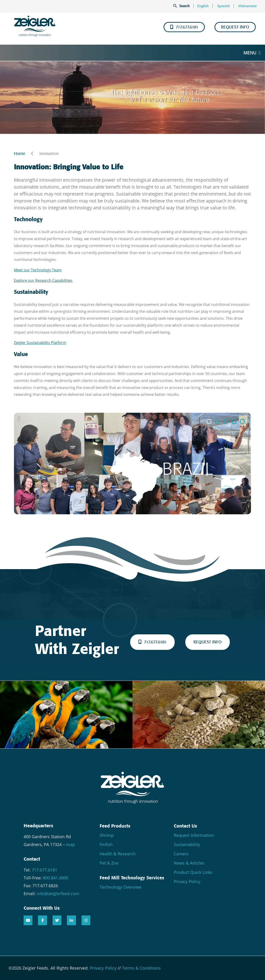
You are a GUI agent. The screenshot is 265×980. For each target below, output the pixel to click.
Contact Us (185, 826)
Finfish (106, 844)
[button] (209, 422)
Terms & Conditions (141, 968)
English (203, 6)
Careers (181, 854)
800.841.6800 (56, 878)
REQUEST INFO (235, 27)
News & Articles (189, 863)
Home (20, 154)
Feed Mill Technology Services (132, 878)
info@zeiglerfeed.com (58, 893)
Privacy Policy (187, 881)
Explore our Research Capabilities (43, 280)
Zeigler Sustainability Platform (40, 343)
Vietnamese (248, 6)
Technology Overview (120, 887)
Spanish (224, 6)
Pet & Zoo (109, 863)
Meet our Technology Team (38, 270)
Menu (252, 53)
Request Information (194, 835)
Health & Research (118, 854)
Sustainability (187, 844)
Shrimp (107, 835)
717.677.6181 (184, 27)
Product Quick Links (193, 872)
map (70, 844)
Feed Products (115, 826)
